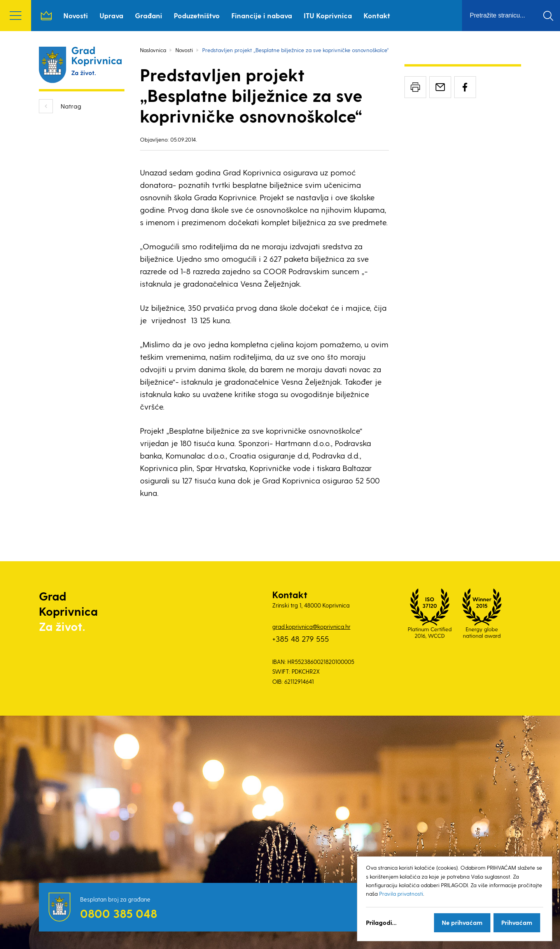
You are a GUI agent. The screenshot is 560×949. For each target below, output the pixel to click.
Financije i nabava (262, 15)
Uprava (111, 15)
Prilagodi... (381, 922)
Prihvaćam (517, 922)
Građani (149, 15)
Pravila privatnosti (401, 894)
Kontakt (377, 15)
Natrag (71, 106)
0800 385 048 (119, 913)
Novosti (76, 15)
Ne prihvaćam (462, 922)
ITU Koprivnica (328, 15)
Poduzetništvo (197, 15)
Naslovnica (46, 16)
